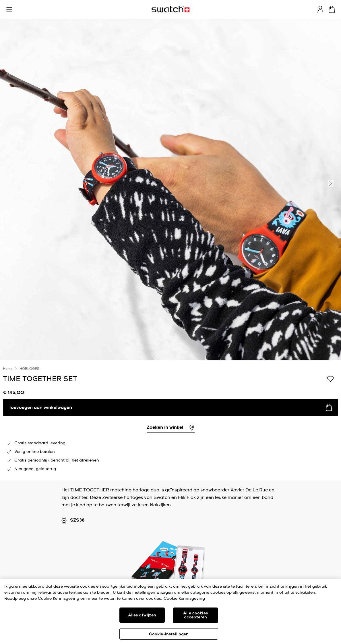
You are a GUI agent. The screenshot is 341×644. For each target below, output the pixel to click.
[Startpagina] (170, 9)
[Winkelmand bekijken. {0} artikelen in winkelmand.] (332, 9)
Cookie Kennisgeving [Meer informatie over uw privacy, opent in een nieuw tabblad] (184, 599)
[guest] (320, 9)
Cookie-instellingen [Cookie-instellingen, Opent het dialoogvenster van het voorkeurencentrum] (169, 634)
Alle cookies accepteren (195, 615)
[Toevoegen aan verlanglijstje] (330, 378)
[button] (9, 9)
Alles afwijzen (142, 615)
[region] (170, 612)
